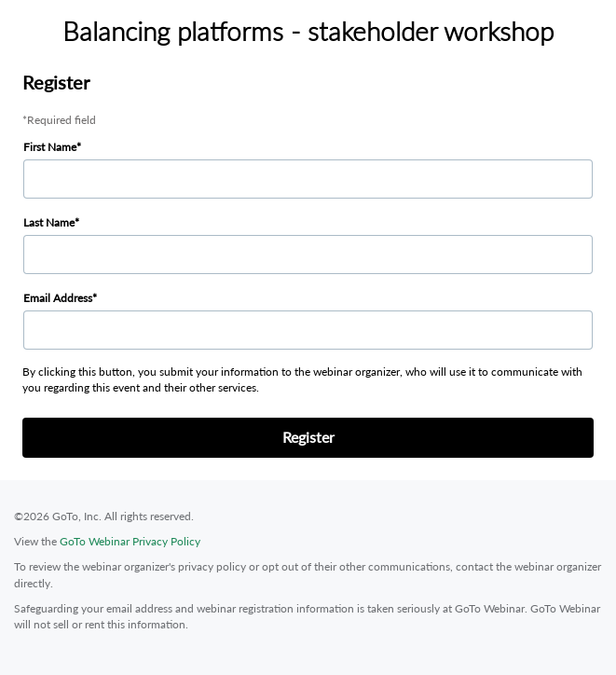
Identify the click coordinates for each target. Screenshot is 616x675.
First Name (50, 147)
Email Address (58, 298)
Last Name (49, 222)
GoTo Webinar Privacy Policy (130, 541)
